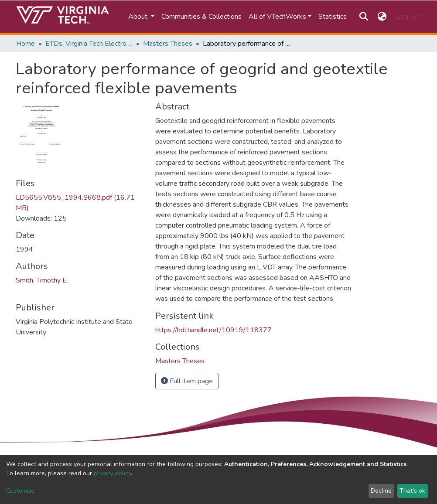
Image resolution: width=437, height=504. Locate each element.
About (139, 17)
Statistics (333, 17)
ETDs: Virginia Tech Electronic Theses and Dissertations (89, 44)
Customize (20, 491)
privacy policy (112, 473)
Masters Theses (168, 44)
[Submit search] (364, 17)
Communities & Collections (201, 17)
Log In (406, 17)
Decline (381, 491)
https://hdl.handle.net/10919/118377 (213, 330)
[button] (382, 17)
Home (26, 44)
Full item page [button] (187, 381)
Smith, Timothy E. (42, 280)
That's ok (412, 491)
